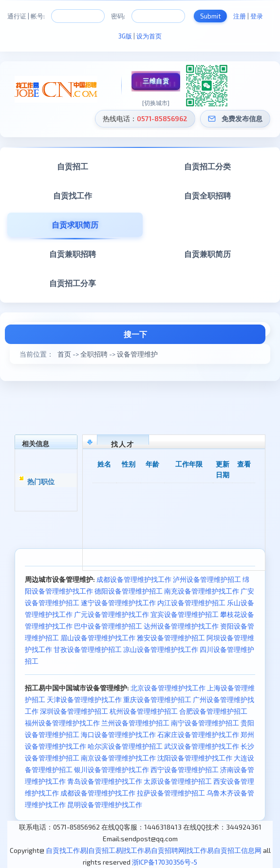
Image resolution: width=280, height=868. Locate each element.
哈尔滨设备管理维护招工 (125, 746)
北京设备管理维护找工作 (168, 688)
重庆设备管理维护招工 (157, 699)
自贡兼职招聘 (73, 254)
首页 (64, 354)
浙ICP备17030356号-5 (165, 862)
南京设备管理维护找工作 (118, 758)
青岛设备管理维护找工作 (105, 781)
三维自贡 (156, 81)
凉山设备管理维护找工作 (161, 649)
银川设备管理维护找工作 (112, 769)
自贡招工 (73, 166)
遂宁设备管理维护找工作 (118, 603)
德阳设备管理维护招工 (129, 591)
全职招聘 (94, 354)
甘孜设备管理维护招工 (88, 649)
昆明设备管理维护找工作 (105, 805)
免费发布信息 (242, 118)
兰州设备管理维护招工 (135, 723)
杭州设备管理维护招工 (144, 711)
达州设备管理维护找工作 (181, 626)
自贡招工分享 (73, 283)
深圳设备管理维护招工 (74, 711)
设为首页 (149, 36)
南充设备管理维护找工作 (202, 591)
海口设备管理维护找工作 (118, 734)
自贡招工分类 (207, 166)
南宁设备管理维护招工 (205, 723)
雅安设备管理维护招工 (171, 638)
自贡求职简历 (75, 225)
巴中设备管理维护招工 (108, 626)
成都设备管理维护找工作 (134, 579)
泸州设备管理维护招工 (207, 579)
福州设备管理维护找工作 (62, 723)
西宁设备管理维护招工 (185, 769)
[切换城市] (156, 103)
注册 (240, 16)
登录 (257, 16)
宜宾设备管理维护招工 (185, 614)
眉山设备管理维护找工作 (98, 638)
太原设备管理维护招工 (178, 781)
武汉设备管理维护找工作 (202, 746)
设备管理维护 (137, 354)
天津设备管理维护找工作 (84, 699)
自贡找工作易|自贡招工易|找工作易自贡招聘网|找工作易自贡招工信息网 (154, 850)
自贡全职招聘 (207, 195)
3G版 (125, 36)
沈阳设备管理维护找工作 (195, 758)
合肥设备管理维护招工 (213, 711)
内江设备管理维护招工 (191, 603)
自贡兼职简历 (207, 254)
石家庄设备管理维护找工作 (198, 734)
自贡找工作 (73, 195)
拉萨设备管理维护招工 (171, 793)
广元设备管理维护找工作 (112, 614)
